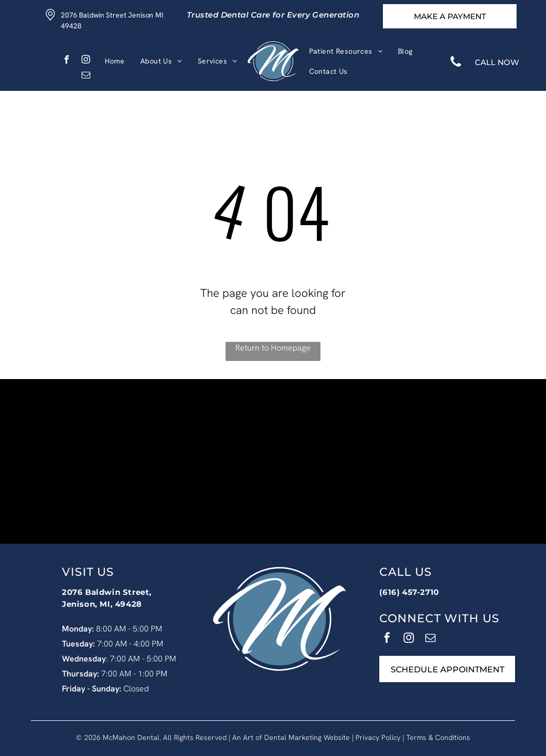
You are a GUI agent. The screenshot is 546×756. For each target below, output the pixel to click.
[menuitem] (115, 61)
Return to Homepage (273, 348)
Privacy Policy (378, 737)
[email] (86, 76)
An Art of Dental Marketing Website (291, 737)
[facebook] (67, 61)
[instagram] (86, 61)
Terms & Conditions (438, 737)
